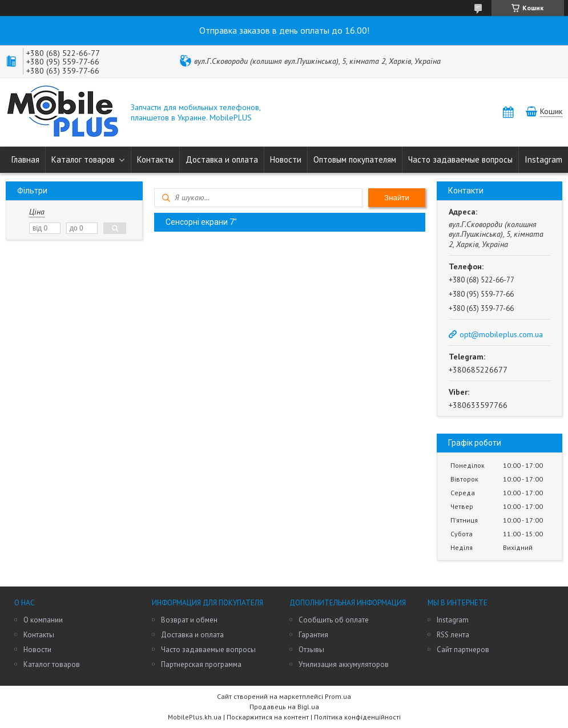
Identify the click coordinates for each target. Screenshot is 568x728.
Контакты (155, 159)
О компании (43, 620)
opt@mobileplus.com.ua (501, 334)
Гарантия (313, 635)
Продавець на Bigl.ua (284, 707)
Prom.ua (338, 696)
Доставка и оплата (222, 159)
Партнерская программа (201, 664)
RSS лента (453, 635)
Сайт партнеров (463, 650)
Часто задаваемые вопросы (460, 159)
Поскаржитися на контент (268, 717)
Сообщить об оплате (334, 620)
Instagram (543, 159)
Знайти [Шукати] (397, 198)
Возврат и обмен (189, 620)
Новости (286, 159)
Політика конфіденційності (357, 717)
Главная (25, 159)
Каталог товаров (83, 159)
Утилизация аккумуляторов (344, 664)
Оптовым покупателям (355, 159)
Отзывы (311, 650)
